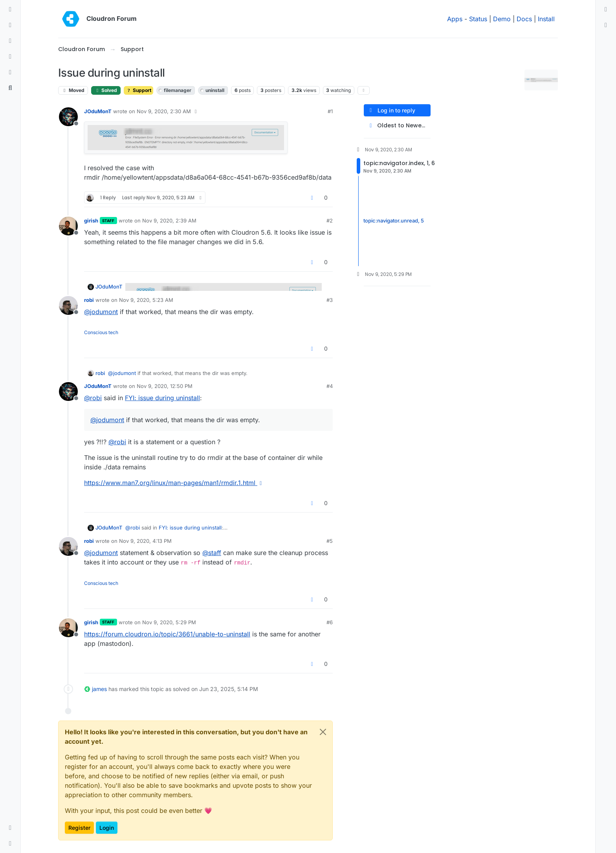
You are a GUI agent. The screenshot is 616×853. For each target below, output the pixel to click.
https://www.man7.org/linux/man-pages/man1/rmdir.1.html (174, 483)
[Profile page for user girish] (68, 226)
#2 (330, 221)
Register (79, 828)
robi (89, 300)
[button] (10, 828)
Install (546, 19)
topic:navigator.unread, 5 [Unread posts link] (394, 221)
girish (91, 221)
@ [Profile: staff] (212, 553)
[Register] (606, 25)
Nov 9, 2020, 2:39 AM (169, 221)
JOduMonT (98, 111)
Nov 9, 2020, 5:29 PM (169, 622)
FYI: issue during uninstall (162, 398)
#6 (330, 622)
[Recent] (10, 25)
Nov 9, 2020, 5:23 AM (146, 300)
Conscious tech (101, 332)
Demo (502, 19)
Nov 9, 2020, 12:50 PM (165, 386)
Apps (455, 19)
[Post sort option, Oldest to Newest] (397, 126)
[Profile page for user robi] (68, 305)
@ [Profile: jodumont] (101, 312)
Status (478, 19)
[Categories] (10, 9)
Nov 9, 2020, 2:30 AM (164, 111)
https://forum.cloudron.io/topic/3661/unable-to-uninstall (167, 634)
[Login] (606, 9)
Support (138, 90)
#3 (330, 300)
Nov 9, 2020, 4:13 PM (145, 541)
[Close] (323, 732)
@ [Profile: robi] (93, 398)
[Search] (10, 88)
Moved (73, 90)
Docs (524, 19)
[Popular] (10, 57)
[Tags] (10, 41)
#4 (330, 386)
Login (107, 828)
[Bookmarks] (10, 72)
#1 (330, 111)
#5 (330, 541)
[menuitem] (606, 9)
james (99, 689)
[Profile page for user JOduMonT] (68, 117)
